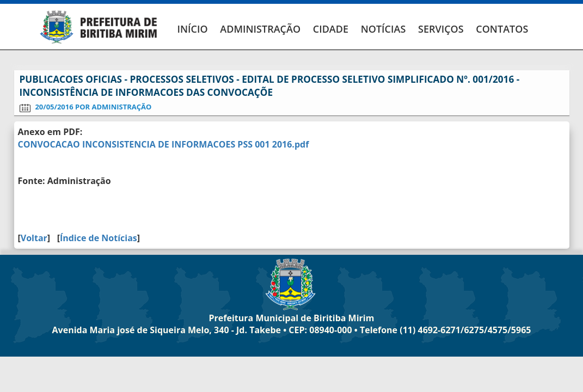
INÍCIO (193, 29)
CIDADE (331, 29)
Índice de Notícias (99, 238)
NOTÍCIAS (383, 29)
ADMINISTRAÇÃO (260, 29)
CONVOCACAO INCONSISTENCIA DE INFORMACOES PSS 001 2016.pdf (164, 144)
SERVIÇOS (441, 29)
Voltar (34, 238)
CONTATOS (502, 29)
